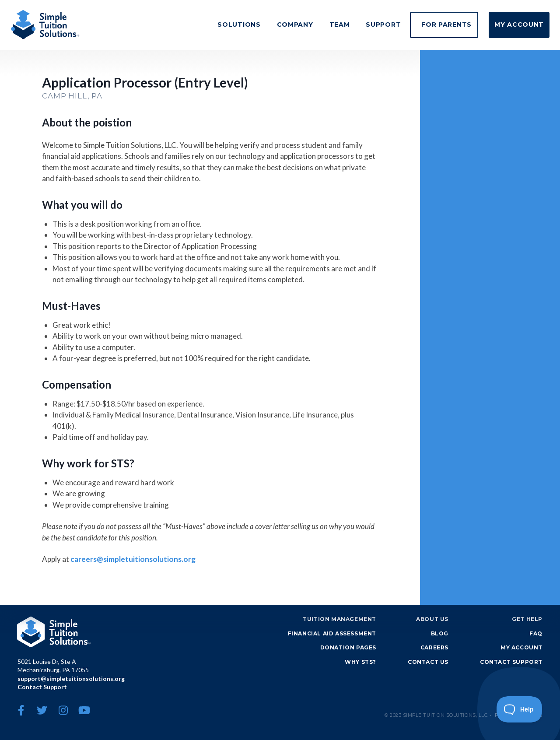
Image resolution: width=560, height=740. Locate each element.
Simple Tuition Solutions (54, 632)
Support (364, 25)
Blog (440, 633)
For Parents (432, 25)
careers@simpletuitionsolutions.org (133, 559)
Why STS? (360, 662)
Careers (434, 647)
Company (266, 25)
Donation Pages (348, 647)
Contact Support (42, 687)
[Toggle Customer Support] (520, 709)
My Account (514, 25)
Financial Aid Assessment (332, 633)
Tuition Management (339, 619)
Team (316, 25)
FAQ (536, 633)
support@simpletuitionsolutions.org (71, 679)
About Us (432, 619)
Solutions (205, 25)
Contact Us (428, 662)
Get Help (527, 619)
